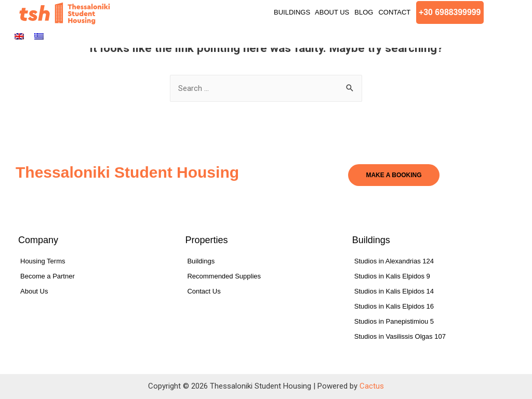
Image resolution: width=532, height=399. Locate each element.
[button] (450, 13)
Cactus (372, 386)
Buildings (293, 12)
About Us (332, 12)
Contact (394, 12)
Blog (364, 12)
